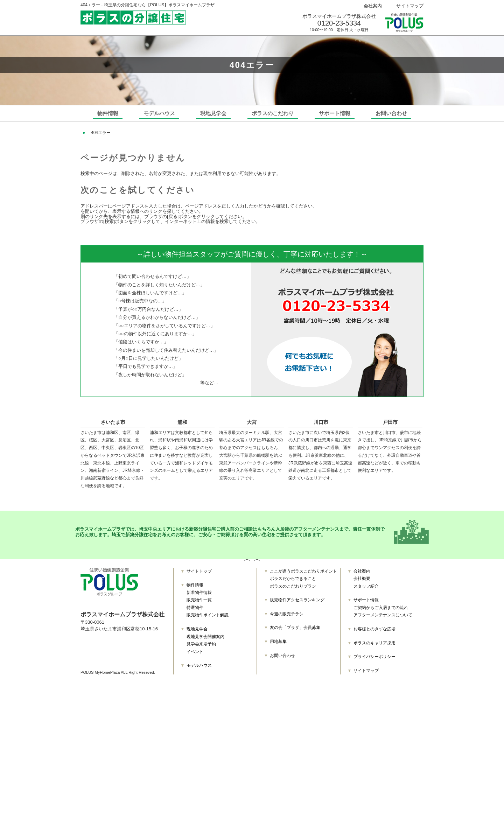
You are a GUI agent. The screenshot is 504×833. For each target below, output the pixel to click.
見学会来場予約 (201, 647)
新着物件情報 (199, 596)
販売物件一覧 (199, 603)
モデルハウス (159, 113)
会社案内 (373, 6)
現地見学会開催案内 (205, 640)
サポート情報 (335, 113)
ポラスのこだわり (273, 113)
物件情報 (108, 113)
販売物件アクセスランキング (297, 603)
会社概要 (362, 582)
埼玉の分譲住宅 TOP (108, 133)
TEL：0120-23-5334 (107, 645)
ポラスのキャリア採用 (374, 646)
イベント (195, 655)
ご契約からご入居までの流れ (381, 611)
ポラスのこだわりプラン (293, 590)
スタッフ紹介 (366, 590)
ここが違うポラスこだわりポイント (303, 575)
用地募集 (278, 645)
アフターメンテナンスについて (383, 619)
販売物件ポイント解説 (208, 619)
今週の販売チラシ (287, 617)
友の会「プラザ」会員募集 (295, 631)
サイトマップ (410, 6)
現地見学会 (213, 113)
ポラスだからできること (293, 582)
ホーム (87, 211)
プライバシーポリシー (374, 660)
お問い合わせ (391, 113)
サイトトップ (199, 575)
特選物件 (195, 611)
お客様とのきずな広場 (374, 632)
